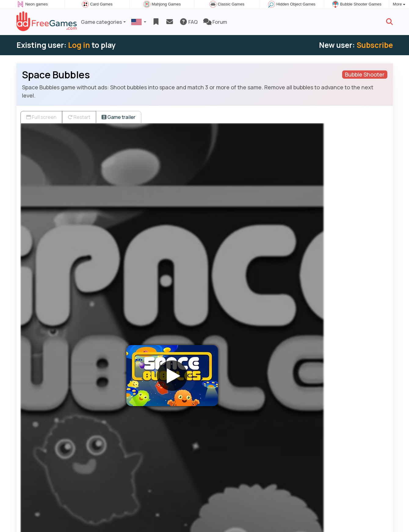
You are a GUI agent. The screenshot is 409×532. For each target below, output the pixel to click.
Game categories (101, 22)
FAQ (188, 22)
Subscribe (375, 45)
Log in (79, 45)
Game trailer (119, 117)
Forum (215, 22)
